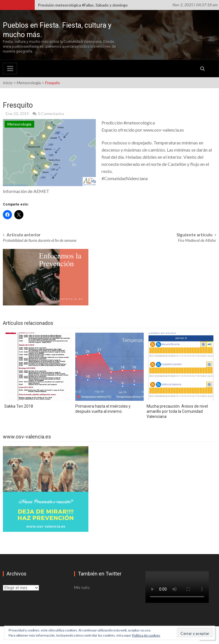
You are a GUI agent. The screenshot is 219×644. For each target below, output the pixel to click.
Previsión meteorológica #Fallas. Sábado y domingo (83, 5)
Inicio (8, 83)
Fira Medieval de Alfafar (197, 240)
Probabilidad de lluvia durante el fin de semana (40, 240)
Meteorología (29, 83)
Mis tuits (82, 587)
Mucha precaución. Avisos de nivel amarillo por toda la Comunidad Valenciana (177, 411)
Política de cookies (146, 635)
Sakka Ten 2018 (19, 406)
